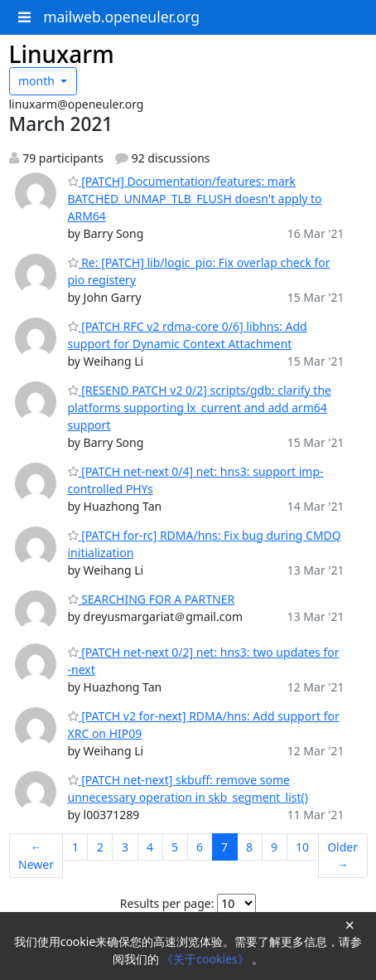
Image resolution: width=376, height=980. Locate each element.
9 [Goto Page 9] (274, 847)
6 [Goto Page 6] (200, 847)
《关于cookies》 (207, 959)
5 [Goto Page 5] (175, 847)
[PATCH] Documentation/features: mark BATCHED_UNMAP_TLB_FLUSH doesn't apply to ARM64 (195, 199)
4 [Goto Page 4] (150, 847)
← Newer (36, 856)
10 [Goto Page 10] (302, 847)
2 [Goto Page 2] (100, 847)
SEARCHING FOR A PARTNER (152, 599)
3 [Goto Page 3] (125, 847)
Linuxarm (62, 54)
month (38, 81)
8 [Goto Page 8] (249, 847)
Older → (342, 856)
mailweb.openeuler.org (121, 17)
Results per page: (167, 903)
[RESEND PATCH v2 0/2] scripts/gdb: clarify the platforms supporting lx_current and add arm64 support (200, 408)
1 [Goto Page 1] (75, 847)
